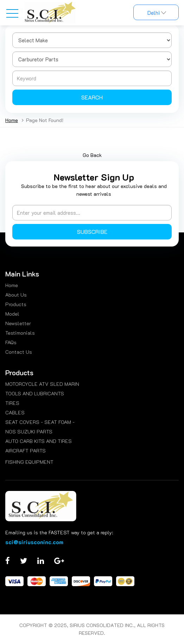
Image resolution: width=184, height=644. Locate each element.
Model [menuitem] (12, 314)
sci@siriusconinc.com (34, 542)
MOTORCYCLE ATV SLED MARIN (42, 384)
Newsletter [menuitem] (18, 323)
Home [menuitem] (12, 285)
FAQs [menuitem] (11, 342)
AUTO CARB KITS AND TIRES (39, 441)
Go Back (92, 155)
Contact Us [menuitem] (19, 352)
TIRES (12, 403)
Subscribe (92, 232)
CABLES (15, 412)
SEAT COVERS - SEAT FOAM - (40, 422)
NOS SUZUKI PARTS (29, 432)
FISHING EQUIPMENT (29, 462)
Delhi (156, 13)
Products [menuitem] (16, 304)
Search (92, 97)
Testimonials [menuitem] (20, 333)
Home (12, 120)
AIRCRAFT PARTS (26, 451)
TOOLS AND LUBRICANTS (35, 393)
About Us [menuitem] (16, 295)
